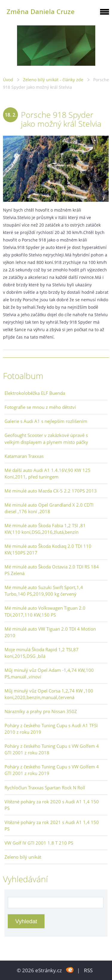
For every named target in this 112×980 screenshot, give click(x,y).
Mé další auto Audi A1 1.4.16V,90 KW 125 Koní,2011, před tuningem (47, 473)
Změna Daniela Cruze (41, 12)
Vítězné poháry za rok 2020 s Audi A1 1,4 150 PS (52, 805)
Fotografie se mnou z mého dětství (40, 407)
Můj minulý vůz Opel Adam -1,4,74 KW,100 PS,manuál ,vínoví (49, 673)
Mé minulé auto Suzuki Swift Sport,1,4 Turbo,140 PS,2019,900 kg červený (44, 591)
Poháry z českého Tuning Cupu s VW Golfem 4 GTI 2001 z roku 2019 (52, 770)
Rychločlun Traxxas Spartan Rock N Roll (45, 788)
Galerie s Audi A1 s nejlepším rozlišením (46, 421)
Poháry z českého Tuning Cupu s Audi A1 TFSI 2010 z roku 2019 (51, 729)
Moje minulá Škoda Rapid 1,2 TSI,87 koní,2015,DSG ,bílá (42, 653)
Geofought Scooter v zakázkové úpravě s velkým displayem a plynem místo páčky (46, 438)
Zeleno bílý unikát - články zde (53, 80)
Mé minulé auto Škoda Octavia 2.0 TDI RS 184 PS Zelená (52, 570)
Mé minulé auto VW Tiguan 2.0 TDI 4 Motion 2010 (50, 632)
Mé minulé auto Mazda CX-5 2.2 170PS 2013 (51, 491)
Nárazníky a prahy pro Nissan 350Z (41, 711)
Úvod (8, 80)
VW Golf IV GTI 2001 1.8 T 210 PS (39, 843)
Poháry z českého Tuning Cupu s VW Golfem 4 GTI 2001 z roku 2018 (52, 749)
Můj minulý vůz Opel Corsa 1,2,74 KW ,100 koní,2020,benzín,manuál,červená (49, 694)
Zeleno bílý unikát (23, 857)
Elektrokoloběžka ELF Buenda (35, 393)
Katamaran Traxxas (24, 456)
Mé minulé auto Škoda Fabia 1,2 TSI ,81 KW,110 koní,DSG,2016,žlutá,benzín (45, 529)
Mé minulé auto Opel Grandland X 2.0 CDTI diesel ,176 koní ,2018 (49, 508)
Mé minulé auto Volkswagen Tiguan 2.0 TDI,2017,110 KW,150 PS (45, 611)
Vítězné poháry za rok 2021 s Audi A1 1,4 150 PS (52, 825)
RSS (88, 970)
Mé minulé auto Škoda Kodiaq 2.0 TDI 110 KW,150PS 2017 (48, 549)
